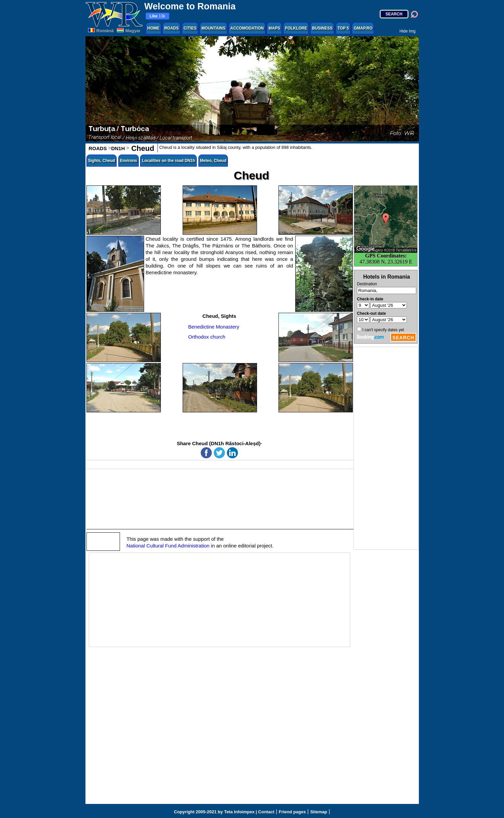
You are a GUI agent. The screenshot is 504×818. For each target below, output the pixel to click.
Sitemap (319, 812)
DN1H (118, 148)
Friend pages (292, 812)
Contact (266, 812)
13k (157, 16)
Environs (129, 161)
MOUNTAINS (213, 28)
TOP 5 (343, 28)
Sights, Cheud (102, 161)
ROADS (171, 28)
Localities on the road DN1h (168, 161)
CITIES (190, 28)
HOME (153, 28)
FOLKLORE (296, 28)
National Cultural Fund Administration (168, 546)
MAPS (274, 28)
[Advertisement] (386, 448)
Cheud (142, 148)
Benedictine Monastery (214, 327)
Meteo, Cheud (213, 161)
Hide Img (407, 31)
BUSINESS (322, 28)
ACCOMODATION (247, 28)
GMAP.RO (363, 28)
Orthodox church (207, 337)
